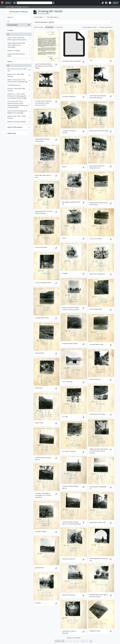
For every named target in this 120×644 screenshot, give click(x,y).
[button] (103, 3)
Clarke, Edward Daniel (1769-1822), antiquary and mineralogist (19, 45)
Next (91, 641)
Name (10, 61)
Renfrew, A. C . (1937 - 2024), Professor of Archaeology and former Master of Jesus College (19, 96)
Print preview (39, 27)
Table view (58, 27)
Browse (8, 3)
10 (86, 641)
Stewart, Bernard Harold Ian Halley (19, 55)
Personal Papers (19, 25)
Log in (115, 3)
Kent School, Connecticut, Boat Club (19, 70)
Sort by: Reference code (90, 27)
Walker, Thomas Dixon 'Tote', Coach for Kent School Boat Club (19, 81)
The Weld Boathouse (19, 86)
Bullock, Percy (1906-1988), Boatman (19, 75)
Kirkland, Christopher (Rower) (19, 122)
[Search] (34, 3)
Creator (10, 30)
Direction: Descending (106, 27)
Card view (49, 27)
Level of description (15, 127)
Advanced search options (45, 22)
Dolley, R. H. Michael (19, 51)
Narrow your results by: (19, 12)
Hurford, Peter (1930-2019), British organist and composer (19, 39)
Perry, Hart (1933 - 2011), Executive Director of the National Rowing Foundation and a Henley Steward (19, 104)
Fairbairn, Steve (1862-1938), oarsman (19, 90)
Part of (10, 17)
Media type (12, 133)
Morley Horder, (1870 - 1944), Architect (19, 117)
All (8, 21)
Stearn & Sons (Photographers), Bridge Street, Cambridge (19, 112)
